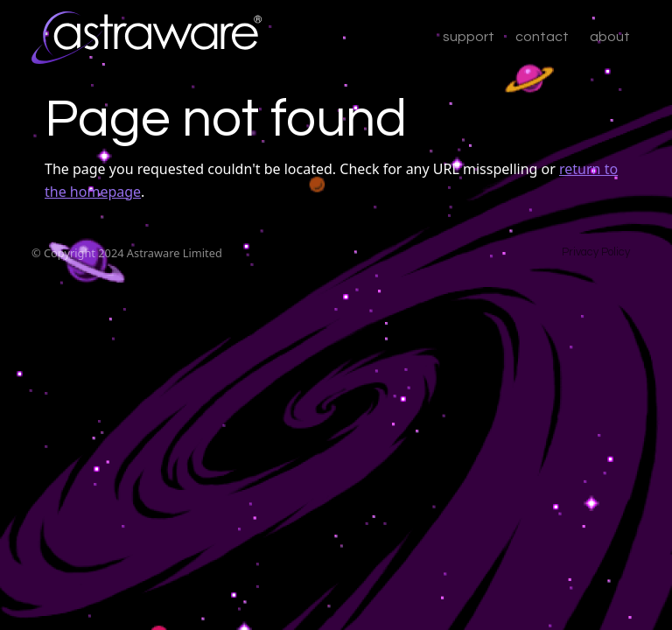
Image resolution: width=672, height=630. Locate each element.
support (469, 37)
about (610, 37)
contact (542, 37)
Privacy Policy (596, 252)
